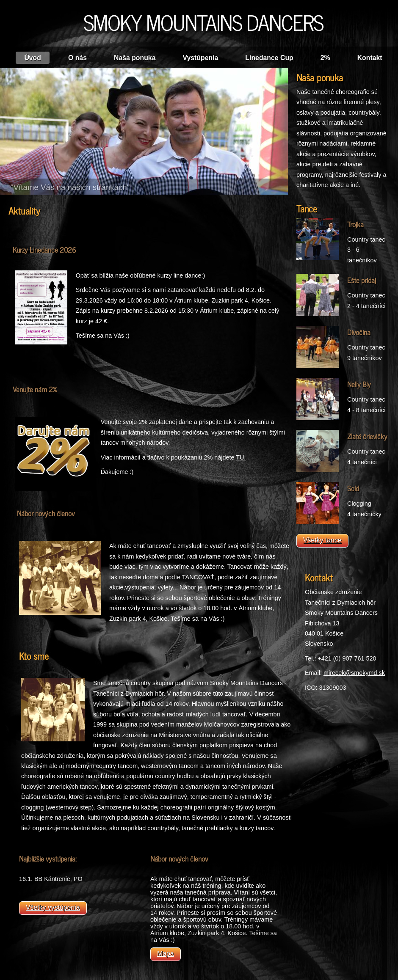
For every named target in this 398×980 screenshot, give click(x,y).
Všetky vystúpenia (53, 907)
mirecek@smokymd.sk (354, 673)
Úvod (33, 58)
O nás (77, 58)
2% (325, 58)
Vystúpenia (200, 58)
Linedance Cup (269, 58)
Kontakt (370, 58)
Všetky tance (322, 540)
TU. (241, 457)
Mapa (166, 954)
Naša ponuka (135, 58)
